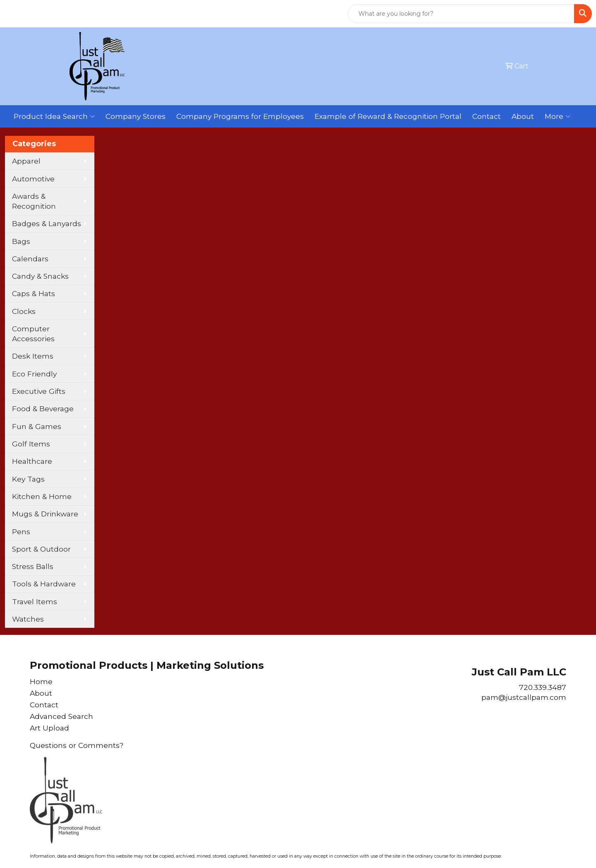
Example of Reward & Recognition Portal (388, 116)
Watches (28, 619)
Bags (21, 241)
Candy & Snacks (40, 276)
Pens (21, 532)
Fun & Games (37, 426)
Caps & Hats (34, 293)
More (558, 116)
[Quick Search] (461, 14)
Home (41, 681)
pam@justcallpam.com (524, 697)
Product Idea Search (54, 116)
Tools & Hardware (44, 584)
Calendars (30, 259)
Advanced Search (61, 716)
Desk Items (33, 356)
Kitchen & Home (42, 496)
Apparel (26, 161)
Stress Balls (33, 566)
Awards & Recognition (34, 201)
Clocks (24, 311)
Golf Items (31, 444)
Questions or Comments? (77, 745)
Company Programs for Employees (240, 116)
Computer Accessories (33, 334)
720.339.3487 (543, 687)
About (523, 116)
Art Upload (49, 728)
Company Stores (136, 116)
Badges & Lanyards (47, 223)
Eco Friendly (34, 374)
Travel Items (35, 602)
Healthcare (32, 461)
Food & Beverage (43, 409)
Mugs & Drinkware (45, 514)
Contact (487, 116)
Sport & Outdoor (41, 549)
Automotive (33, 179)
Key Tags (28, 479)
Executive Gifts (39, 391)
